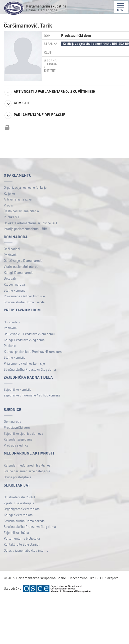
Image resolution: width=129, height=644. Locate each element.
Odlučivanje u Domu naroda (23, 260)
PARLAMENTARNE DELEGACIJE (35, 115)
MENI (121, 7)
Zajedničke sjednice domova (23, 433)
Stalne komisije (15, 290)
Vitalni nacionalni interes (21, 266)
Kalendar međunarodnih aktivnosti (28, 465)
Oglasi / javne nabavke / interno (26, 550)
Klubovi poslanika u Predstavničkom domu (34, 352)
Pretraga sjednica (16, 445)
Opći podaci (12, 249)
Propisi (9, 205)
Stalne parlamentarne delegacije (27, 471)
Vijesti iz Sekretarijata (19, 503)
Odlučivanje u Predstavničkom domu (29, 334)
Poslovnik (11, 255)
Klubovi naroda (14, 284)
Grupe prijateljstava (17, 477)
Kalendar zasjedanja (18, 439)
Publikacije (11, 217)
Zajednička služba (16, 532)
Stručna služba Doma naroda (24, 302)
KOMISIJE (17, 104)
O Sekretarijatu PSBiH (19, 497)
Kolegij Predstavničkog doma (24, 340)
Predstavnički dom (17, 427)
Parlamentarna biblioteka (22, 538)
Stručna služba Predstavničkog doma (30, 369)
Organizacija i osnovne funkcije (25, 187)
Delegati (10, 278)
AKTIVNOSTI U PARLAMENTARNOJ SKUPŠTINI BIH (50, 92)
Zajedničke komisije (18, 389)
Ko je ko (9, 193)
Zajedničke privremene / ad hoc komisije (32, 395)
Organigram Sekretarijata (22, 509)
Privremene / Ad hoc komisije (24, 296)
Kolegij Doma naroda (19, 272)
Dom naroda (12, 421)
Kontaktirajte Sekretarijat (22, 544)
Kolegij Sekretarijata (18, 515)
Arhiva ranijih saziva (18, 199)
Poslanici (10, 346)
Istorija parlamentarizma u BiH (25, 229)
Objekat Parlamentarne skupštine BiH (30, 223)
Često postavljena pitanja (21, 211)
